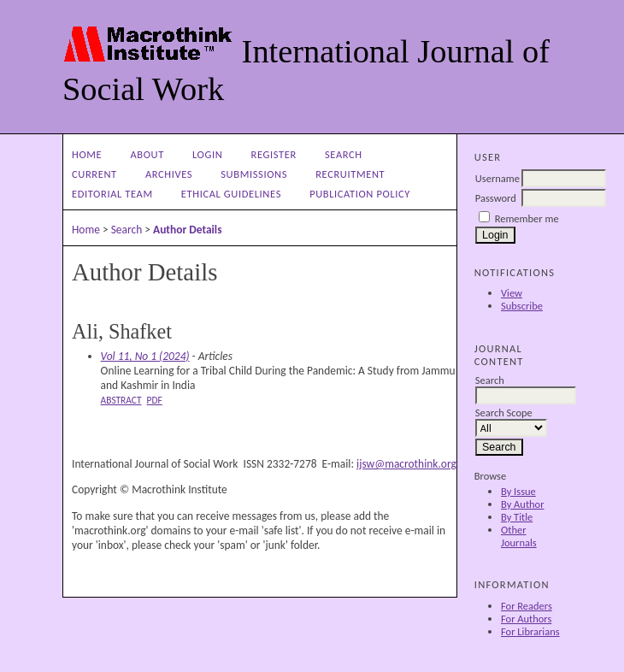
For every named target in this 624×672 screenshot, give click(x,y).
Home (87, 154)
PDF (155, 400)
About (147, 154)
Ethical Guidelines (231, 194)
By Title (517, 517)
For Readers (527, 606)
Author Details (188, 230)
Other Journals (519, 536)
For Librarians (530, 631)
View (512, 293)
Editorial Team (112, 194)
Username (497, 178)
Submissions (254, 174)
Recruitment (350, 174)
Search (344, 154)
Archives (169, 174)
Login (207, 154)
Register (274, 154)
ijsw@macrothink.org (406, 464)
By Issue (518, 491)
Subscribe (522, 306)
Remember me (527, 218)
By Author (523, 504)
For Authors (526, 619)
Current (94, 174)
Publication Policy (360, 194)
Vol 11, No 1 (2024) (145, 356)
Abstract (121, 400)
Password (496, 198)
